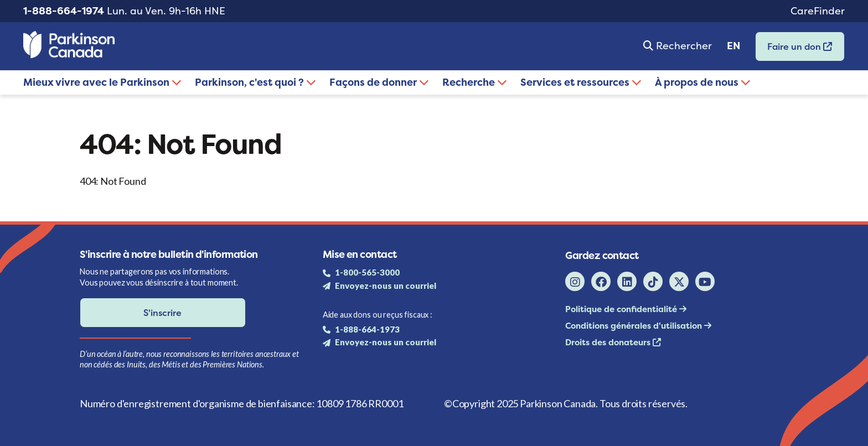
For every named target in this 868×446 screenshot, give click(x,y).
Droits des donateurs (609, 342)
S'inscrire (162, 313)
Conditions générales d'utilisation (635, 326)
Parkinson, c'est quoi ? (255, 82)
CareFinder (818, 11)
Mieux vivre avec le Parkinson (102, 82)
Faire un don (794, 50)
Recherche (475, 82)
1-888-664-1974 (64, 11)
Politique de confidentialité (622, 309)
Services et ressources (581, 82)
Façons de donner (379, 82)
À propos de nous (703, 82)
